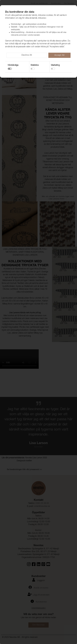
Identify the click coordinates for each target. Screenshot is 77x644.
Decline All (27, 55)
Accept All (59, 55)
